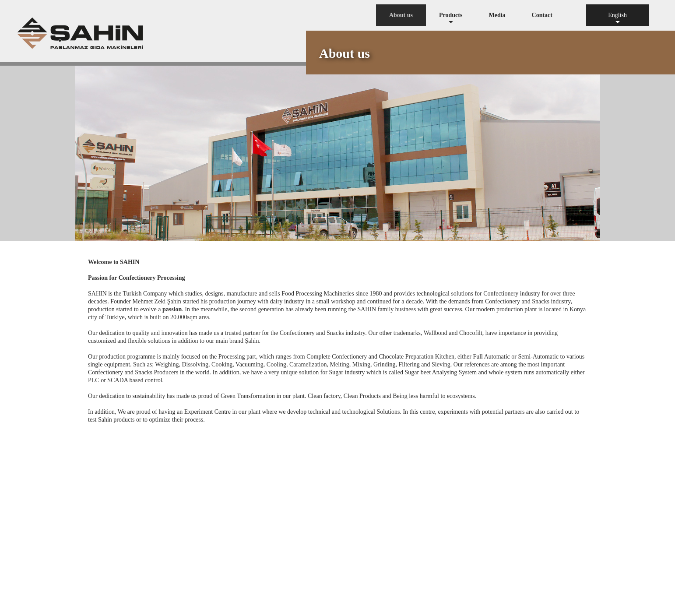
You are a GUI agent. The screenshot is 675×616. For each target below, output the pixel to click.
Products (451, 19)
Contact (542, 15)
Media (497, 15)
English (617, 19)
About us (401, 15)
